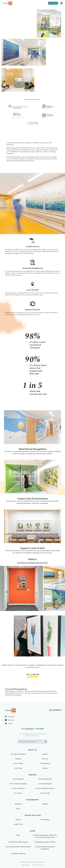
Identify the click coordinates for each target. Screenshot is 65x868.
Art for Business (18, 779)
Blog (18, 835)
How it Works (18, 763)
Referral (45, 804)
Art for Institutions (18, 788)
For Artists (18, 793)
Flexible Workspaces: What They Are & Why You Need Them (45, 836)
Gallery (18, 820)
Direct (18, 809)
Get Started (53, 3)
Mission (45, 754)
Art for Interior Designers (18, 784)
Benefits (18, 759)
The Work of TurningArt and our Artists (32, 563)
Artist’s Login (45, 793)
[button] (61, 3)
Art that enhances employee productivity (45, 848)
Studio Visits (18, 824)
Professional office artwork (18, 842)
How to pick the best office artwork (18, 847)
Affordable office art (18, 854)
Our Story (45, 759)
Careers (45, 768)
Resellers (18, 804)
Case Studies (45, 820)
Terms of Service (38, 865)
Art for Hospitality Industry (45, 788)
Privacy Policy (26, 865)
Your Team (18, 768)
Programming (45, 763)
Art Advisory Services (18, 754)
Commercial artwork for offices (45, 842)
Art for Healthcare (45, 784)
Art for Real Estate (45, 779)
